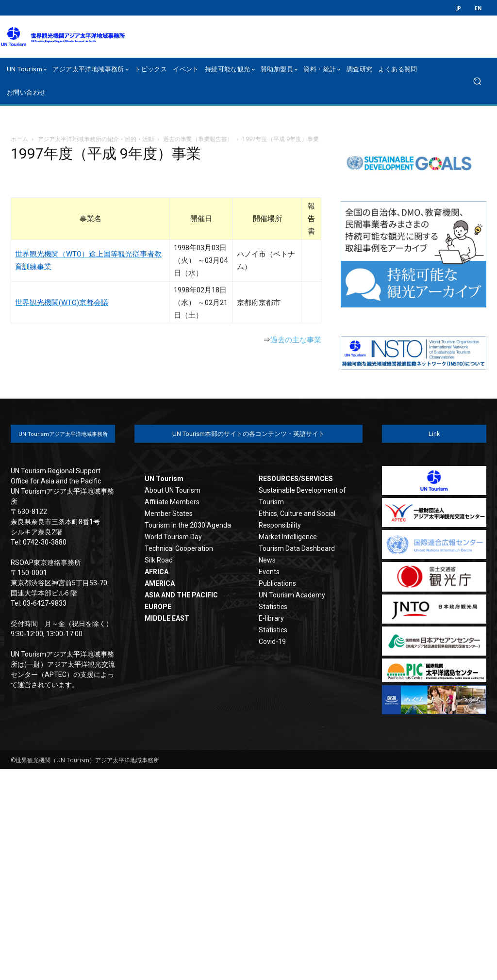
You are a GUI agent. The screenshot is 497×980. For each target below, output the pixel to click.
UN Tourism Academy (292, 595)
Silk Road (159, 560)
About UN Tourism (173, 490)
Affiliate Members (172, 502)
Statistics (273, 607)
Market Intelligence (288, 537)
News (267, 560)
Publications (277, 583)
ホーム (19, 139)
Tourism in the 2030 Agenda (188, 525)
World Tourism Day (173, 537)
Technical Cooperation (179, 548)
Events (269, 572)
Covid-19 (272, 642)
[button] (477, 81)
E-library (271, 618)
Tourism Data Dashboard (297, 548)
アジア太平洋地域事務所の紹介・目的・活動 (96, 139)
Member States (169, 514)
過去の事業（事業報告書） (198, 139)
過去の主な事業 (296, 340)
